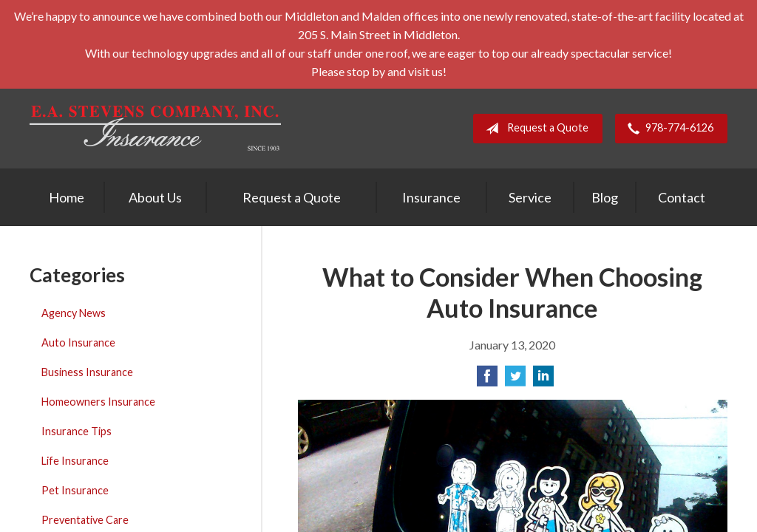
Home (67, 197)
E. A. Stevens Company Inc (155, 128)
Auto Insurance (78, 342)
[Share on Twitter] (515, 380)
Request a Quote (534, 129)
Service (530, 197)
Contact (682, 197)
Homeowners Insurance (98, 402)
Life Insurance (75, 461)
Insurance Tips (77, 431)
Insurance (431, 197)
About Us (155, 197)
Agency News (74, 313)
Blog (605, 197)
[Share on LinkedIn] (543, 380)
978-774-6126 (668, 129)
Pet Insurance (75, 490)
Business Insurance (87, 372)
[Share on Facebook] (487, 380)
